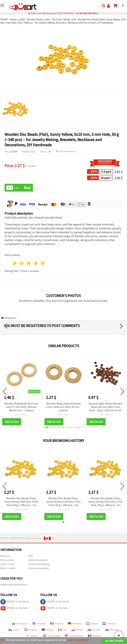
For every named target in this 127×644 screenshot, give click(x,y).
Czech (14, 630)
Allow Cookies (114, 641)
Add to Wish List (66, 151)
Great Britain (52, 636)
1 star (15, 263)
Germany (75, 623)
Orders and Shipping (39, 564)
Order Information (38, 560)
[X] (2, 640)
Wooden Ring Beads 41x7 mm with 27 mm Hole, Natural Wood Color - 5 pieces (21, 407)
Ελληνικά (39, 623)
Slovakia (94, 630)
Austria (92, 623)
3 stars (29, 263)
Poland (77, 630)
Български (20, 623)
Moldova (94, 636)
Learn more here (78, 640)
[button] (44, 427)
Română (57, 623)
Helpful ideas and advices (14, 585)
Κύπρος (32, 636)
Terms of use (7, 564)
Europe (47, 630)
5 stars (43, 263)
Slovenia (112, 630)
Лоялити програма (39, 568)
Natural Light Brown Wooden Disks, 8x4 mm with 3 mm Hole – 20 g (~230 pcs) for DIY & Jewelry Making (106, 407)
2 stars (22, 263)
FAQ (30, 556)
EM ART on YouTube (14, 608)
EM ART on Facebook (15, 602)
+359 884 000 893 (87, 13)
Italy (62, 630)
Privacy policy (7, 560)
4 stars (36, 263)
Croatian (109, 623)
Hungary (30, 630)
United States (74, 636)
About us (5, 556)
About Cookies (8, 568)
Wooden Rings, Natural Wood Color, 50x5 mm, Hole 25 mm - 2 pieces (63, 407)
